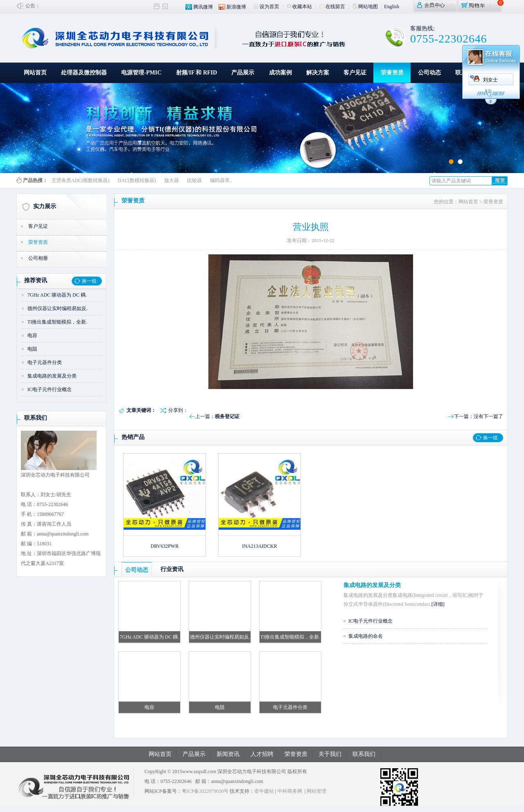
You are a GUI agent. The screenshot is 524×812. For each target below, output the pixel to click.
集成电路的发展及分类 (52, 376)
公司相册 (38, 258)
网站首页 (35, 73)
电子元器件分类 (45, 362)
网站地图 (365, 7)
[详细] (438, 604)
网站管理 (316, 791)
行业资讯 (172, 569)
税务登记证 (227, 416)
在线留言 (332, 7)
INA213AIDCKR (259, 546)
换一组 (89, 281)
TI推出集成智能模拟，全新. (57, 322)
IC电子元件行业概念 (50, 389)
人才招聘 (262, 754)
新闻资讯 (228, 754)
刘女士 (490, 80)
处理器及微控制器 (84, 73)
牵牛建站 (264, 791)
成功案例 (280, 73)
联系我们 (36, 418)
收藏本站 (299, 7)
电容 (32, 335)
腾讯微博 (203, 7)
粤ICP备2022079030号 (205, 791)
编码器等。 (222, 180)
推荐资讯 (36, 280)
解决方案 (318, 73)
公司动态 (429, 73)
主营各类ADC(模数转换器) (80, 180)
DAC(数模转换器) (137, 180)
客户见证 (355, 73)
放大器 (172, 180)
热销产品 (133, 437)
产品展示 (243, 73)
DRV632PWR (165, 546)
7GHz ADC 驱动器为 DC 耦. (57, 295)
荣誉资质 (392, 73)
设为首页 (267, 7)
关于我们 (330, 754)
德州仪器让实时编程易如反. (58, 308)
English (392, 7)
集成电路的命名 (366, 636)
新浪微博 (236, 7)
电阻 (32, 349)
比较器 (194, 180)
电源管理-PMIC (141, 73)
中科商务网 (290, 791)
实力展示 (45, 206)
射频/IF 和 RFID (197, 73)
